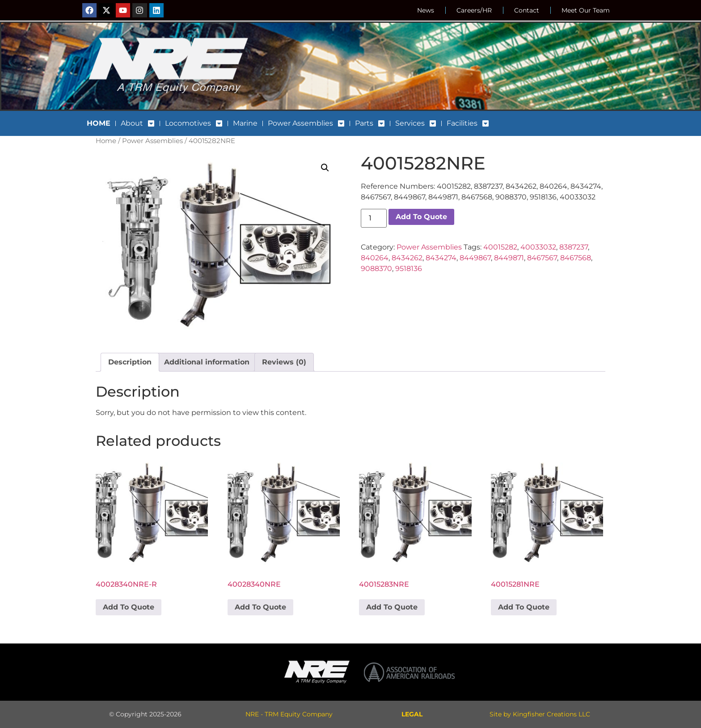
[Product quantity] (374, 218)
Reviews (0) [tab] (284, 362)
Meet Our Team (586, 10)
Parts (370, 123)
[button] (325, 168)
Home (106, 141)
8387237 (574, 247)
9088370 (376, 269)
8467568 (576, 258)
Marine (245, 123)
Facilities (468, 123)
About (138, 123)
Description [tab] (130, 362)
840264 (375, 258)
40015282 (500, 247)
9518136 (409, 269)
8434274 (441, 258)
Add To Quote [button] (129, 607)
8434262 (407, 258)
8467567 (542, 258)
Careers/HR (474, 10)
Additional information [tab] (207, 362)
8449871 (509, 258)
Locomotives (194, 123)
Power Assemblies (306, 123)
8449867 (475, 258)
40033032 (538, 247)
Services (416, 123)
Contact (527, 10)
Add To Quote (421, 217)
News (426, 10)
